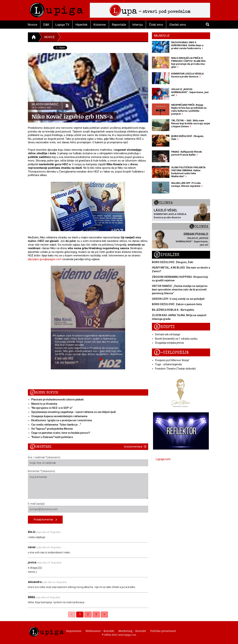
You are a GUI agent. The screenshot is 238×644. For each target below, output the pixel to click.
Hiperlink (81, 25)
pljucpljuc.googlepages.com (45, 259)
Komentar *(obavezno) (88, 484)
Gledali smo (178, 25)
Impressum (74, 631)
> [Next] (104, 614)
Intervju (138, 25)
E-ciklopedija (171, 353)
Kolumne (100, 25)
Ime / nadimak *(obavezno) (88, 461)
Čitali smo (156, 25)
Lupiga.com (163, 459)
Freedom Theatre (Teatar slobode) (175, 369)
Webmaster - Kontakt (100, 631)
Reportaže (119, 25)
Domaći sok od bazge (168, 334)
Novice (32, 25)
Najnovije (162, 36)
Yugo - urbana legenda (168, 364)
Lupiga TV (62, 25)
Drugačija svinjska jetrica (169, 343)
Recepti (164, 327)
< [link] (72, 614)
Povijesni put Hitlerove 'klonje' (172, 360)
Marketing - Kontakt (132, 631)
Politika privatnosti (163, 631)
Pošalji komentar (45, 520)
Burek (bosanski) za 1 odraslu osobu (176, 339)
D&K (46, 25)
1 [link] (80, 614)
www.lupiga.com (127, 635)
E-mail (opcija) (88, 507)
